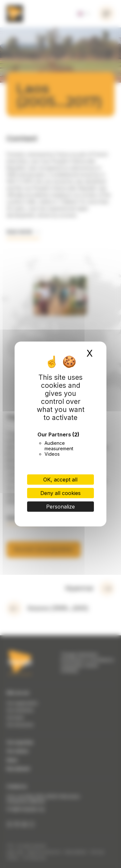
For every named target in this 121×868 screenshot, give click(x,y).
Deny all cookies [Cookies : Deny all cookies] (60, 493)
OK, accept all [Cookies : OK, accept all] (60, 480)
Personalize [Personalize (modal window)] (60, 507)
